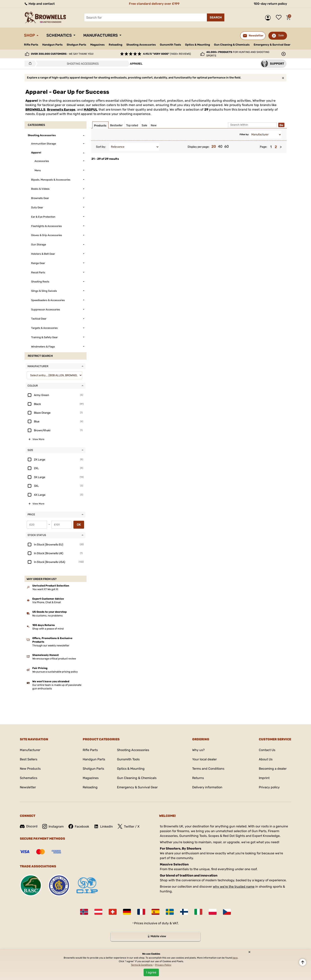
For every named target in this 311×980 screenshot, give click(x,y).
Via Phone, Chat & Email (47, 602)
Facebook (79, 826)
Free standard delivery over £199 (154, 4)
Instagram (53, 826)
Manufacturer (30, 750)
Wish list (280, 18)
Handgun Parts (52, 45)
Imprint (264, 778)
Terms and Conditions (208, 769)
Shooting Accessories (141, 45)
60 (227, 146)
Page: (263, 147)
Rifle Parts (31, 45)
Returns (198, 778)
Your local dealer (204, 759)
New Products (30, 769)
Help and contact (39, 4)
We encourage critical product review (54, 659)
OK (79, 525)
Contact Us (267, 750)
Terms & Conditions (142, 965)
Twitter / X (129, 826)
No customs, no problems (48, 616)
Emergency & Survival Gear (272, 45)
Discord (29, 826)
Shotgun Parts (76, 45)
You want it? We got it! (45, 589)
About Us (266, 759)
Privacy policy (269, 787)
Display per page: (199, 147)
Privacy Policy (163, 965)
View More (38, 439)
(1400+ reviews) (167, 54)
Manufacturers (101, 35)
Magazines (97, 45)
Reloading (116, 45)
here (235, 958)
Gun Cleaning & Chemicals (232, 45)
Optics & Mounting (198, 45)
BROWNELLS (35, 110)
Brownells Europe (61, 110)
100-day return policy (270, 4)
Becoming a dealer (273, 769)
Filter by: (244, 134)
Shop (29, 35)
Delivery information (207, 787)
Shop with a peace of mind (48, 629)
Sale (281, 35)
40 (220, 146)
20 (214, 146)
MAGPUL (91, 110)
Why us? (198, 750)
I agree (151, 972)
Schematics (59, 35)
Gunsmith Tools (170, 45)
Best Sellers (29, 759)
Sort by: (101, 147)
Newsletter (28, 787)
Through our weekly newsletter (51, 646)
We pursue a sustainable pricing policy (55, 672)
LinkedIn (103, 826)
